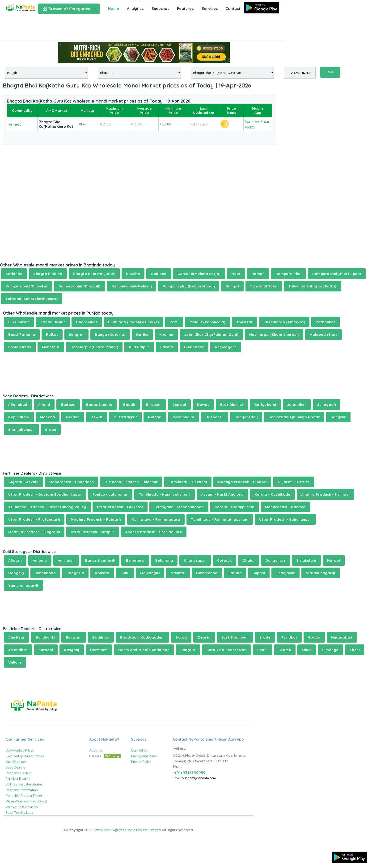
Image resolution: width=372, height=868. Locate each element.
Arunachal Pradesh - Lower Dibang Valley (47, 507)
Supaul (259, 573)
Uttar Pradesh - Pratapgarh (34, 519)
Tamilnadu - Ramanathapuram (220, 519)
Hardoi (334, 560)
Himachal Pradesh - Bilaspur (131, 482)
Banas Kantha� (100, 560)
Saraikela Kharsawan (227, 650)
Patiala (235, 573)
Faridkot (289, 637)
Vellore (15, 662)
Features (185, 8)
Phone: (178, 766)
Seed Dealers (15, 767)
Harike (142, 334)
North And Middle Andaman (144, 650)
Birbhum (154, 405)
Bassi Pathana (22, 334)
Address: (180, 748)
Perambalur (184, 417)
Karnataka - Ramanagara (156, 519)
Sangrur (77, 334)
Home (114, 8)
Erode (265, 637)
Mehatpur (51, 347)
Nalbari (155, 417)
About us (96, 750)
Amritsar (245, 322)
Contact (233, 8)
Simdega (330, 650)
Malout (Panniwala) (207, 322)
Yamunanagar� (23, 585)
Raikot (52, 334)
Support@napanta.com (199, 778)
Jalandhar (297, 405)
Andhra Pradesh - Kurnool (325, 494)
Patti (174, 322)
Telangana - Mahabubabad (179, 507)
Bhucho (133, 274)
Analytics (135, 8)
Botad (181, 637)
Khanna (166, 334)
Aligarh (15, 560)
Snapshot (160, 8)
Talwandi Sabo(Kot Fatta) (312, 286)
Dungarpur (276, 560)
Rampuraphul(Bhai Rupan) (337, 274)
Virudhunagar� (321, 573)
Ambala (40, 560)
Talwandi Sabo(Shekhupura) (32, 299)
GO (330, 72)
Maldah (73, 417)
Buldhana (164, 560)
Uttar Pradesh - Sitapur (93, 532)
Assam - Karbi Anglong (222, 494)
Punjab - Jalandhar (110, 494)
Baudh (129, 405)
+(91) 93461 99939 (189, 773)
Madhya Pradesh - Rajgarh (96, 519)
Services (210, 8)
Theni (355, 650)
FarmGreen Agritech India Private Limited (127, 830)
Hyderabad (342, 637)
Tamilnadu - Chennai (188, 482)
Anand (44, 405)
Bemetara (135, 560)
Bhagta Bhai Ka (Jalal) (94, 274)
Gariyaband (265, 405)
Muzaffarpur (125, 417)
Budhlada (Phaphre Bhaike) (134, 322)
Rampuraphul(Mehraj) (132, 286)
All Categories (69, 9)
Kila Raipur (139, 347)
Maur (236, 274)
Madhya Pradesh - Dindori (242, 482)
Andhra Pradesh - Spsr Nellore (154, 532)
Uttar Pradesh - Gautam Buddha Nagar (45, 494)
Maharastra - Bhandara (72, 482)
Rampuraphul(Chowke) (27, 286)
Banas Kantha (99, 405)
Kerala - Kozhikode (273, 494)
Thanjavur (285, 573)
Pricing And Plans (144, 756)
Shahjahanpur (21, 430)
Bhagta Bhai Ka (48, 274)
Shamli (285, 650)
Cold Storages (16, 762)
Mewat (97, 417)
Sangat (232, 286)
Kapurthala (19, 417)
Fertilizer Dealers (18, 779)
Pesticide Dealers (19, 773)
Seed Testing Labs (19, 812)
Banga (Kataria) (110, 334)
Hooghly (16, 573)
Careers (105, 756)
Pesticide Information (22, 790)
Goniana (159, 274)
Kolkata (102, 573)
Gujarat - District (294, 482)
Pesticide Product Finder (24, 795)
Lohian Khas (20, 347)
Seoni (262, 650)
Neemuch (99, 650)
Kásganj (72, 650)
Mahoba (48, 417)
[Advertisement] (143, 29)
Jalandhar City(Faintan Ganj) (211, 334)
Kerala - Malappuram (235, 507)
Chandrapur (195, 560)
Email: (177, 778)
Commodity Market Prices (25, 756)
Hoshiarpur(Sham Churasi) (274, 334)
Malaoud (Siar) (323, 334)
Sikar (307, 650)
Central (179, 405)
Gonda (314, 637)
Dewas (203, 405)
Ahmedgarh (226, 347)
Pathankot (325, 322)
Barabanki (45, 637)
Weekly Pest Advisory (22, 807)
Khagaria (75, 573)
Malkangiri (150, 573)
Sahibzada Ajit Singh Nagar (294, 417)
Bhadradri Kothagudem (142, 637)
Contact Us (139, 750)
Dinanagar (194, 347)
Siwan (51, 430)
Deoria (204, 637)
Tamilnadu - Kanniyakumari (165, 494)
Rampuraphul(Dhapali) (80, 286)
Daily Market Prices (20, 750)
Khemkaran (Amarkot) (284, 322)
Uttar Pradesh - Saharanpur (285, 519)
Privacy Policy (141, 762)
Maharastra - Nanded (285, 507)
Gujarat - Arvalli (23, 482)
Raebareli (215, 417)
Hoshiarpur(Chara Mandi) (94, 347)
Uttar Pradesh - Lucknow (120, 507)
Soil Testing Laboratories (24, 784)
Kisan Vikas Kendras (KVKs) (26, 801)
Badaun (68, 405)
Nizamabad (207, 573)
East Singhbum (235, 637)
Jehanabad (45, 573)
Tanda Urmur (53, 322)
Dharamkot (87, 322)
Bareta (167, 347)
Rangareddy (246, 417)
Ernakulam (306, 560)
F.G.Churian (19, 322)
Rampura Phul (288, 274)
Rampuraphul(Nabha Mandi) (189, 286)
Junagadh (327, 405)
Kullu (125, 573)
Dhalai (249, 560)
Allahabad (18, 405)
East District (232, 405)
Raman (258, 274)
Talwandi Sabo (264, 286)
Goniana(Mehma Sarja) (199, 274)
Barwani (74, 637)
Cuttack (224, 560)
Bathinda (14, 274)
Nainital (178, 573)
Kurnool (46, 650)
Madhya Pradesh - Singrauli (34, 532)
